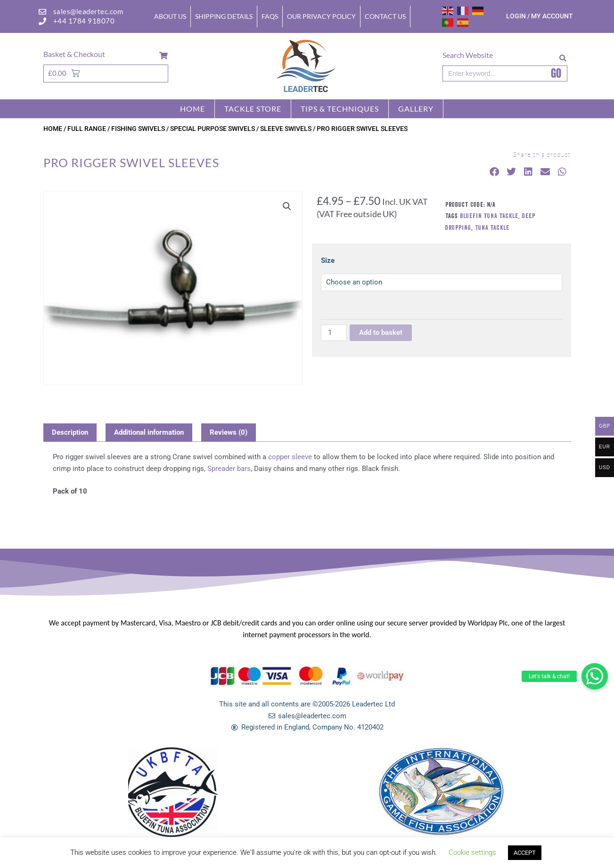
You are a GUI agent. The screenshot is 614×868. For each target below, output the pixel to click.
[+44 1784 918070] (42, 21)
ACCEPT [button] (525, 853)
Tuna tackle (492, 227)
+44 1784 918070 (84, 21)
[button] (595, 676)
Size (328, 260)
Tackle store (253, 109)
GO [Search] (556, 73)
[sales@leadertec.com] (42, 12)
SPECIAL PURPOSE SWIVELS (213, 129)
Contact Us (385, 16)
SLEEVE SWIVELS (286, 129)
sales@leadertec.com (88, 11)
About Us (170, 16)
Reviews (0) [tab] (229, 432)
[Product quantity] (334, 333)
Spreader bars (229, 469)
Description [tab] (70, 432)
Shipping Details (224, 16)
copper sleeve (290, 457)
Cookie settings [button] (472, 852)
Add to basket (381, 333)
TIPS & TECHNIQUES (340, 109)
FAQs (270, 16)
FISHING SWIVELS (138, 129)
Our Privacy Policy (321, 16)
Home (192, 109)
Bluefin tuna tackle (489, 216)
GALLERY (416, 109)
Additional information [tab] (149, 432)
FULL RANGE (87, 129)
